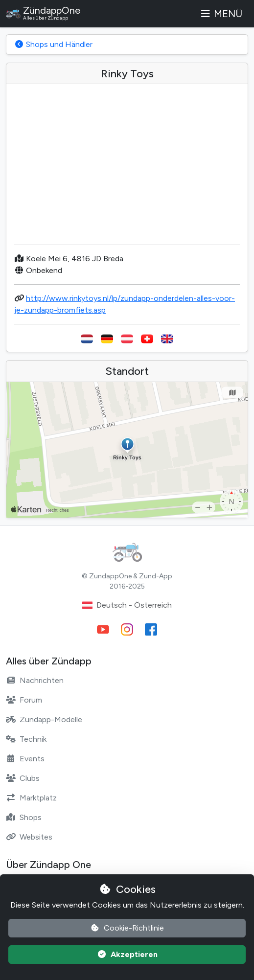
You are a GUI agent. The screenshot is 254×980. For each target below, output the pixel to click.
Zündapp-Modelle (44, 719)
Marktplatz (31, 798)
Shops (24, 817)
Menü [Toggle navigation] (221, 14)
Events (25, 759)
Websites (29, 837)
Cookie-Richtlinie (127, 928)
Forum (24, 700)
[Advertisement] (127, 168)
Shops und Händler (53, 44)
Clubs (23, 778)
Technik (26, 739)
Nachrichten (35, 680)
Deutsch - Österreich (127, 605)
